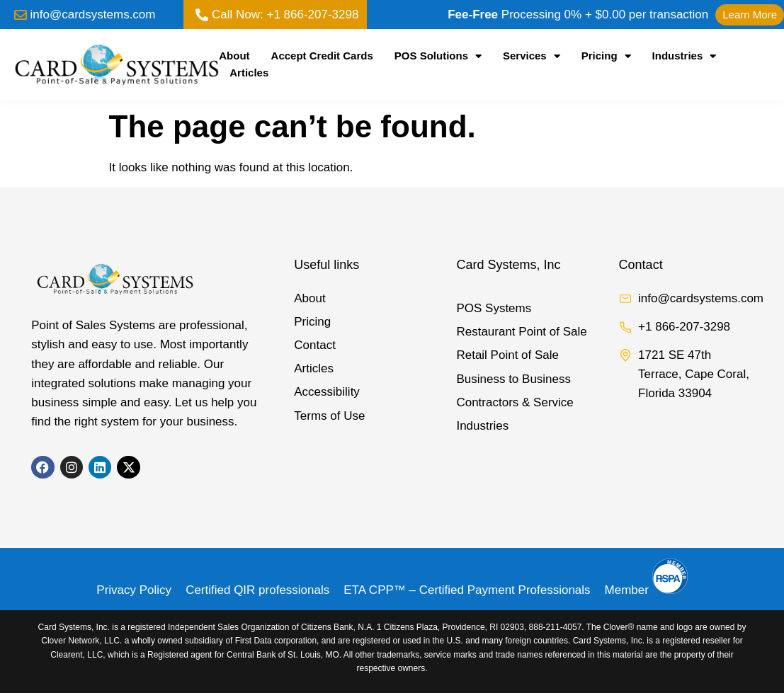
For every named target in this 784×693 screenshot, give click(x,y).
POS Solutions (438, 56)
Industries (684, 56)
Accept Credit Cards (322, 56)
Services (532, 56)
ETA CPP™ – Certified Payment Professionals (467, 590)
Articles (249, 73)
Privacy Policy (134, 590)
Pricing (606, 56)
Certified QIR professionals (257, 590)
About (234, 56)
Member (646, 590)
